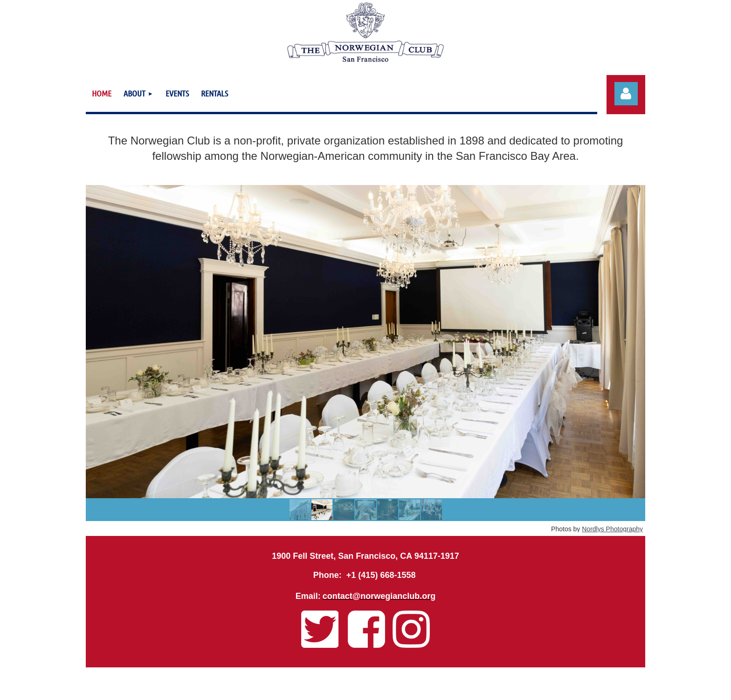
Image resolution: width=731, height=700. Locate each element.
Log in (626, 94)
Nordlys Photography (612, 529)
